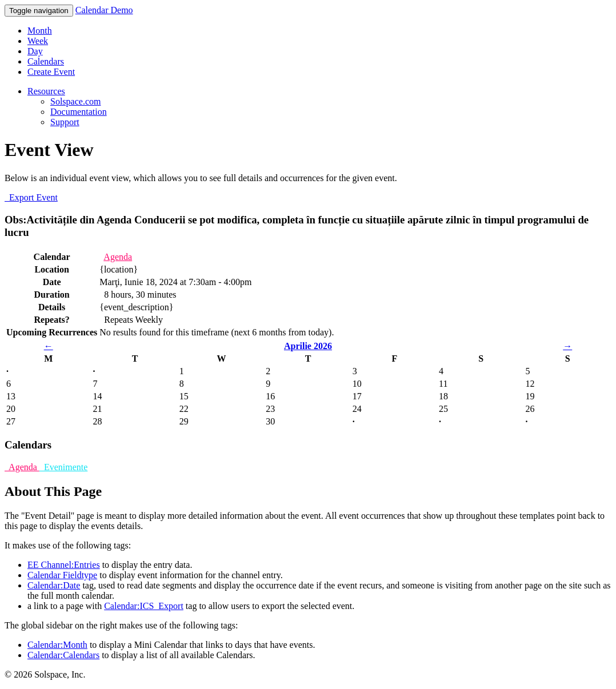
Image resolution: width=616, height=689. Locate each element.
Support (65, 122)
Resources (46, 91)
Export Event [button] (31, 197)
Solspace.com (75, 101)
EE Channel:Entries (64, 565)
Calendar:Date (54, 585)
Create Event (51, 72)
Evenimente (63, 467)
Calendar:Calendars (63, 655)
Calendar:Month (57, 645)
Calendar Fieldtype (62, 575)
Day (35, 51)
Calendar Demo (104, 10)
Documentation (79, 112)
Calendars (46, 61)
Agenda (118, 257)
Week (38, 41)
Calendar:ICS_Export (144, 606)
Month (40, 31)
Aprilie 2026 (308, 346)
